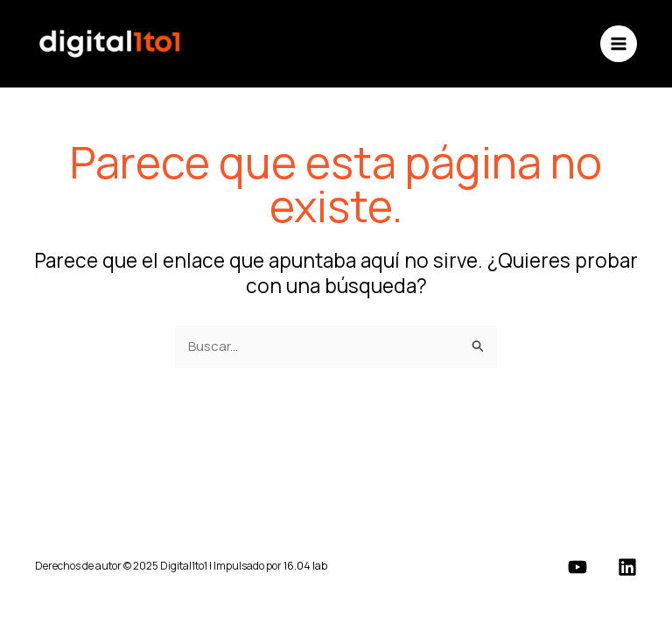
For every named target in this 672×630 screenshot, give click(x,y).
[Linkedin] (627, 567)
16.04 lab (305, 566)
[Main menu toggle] (619, 44)
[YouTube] (577, 567)
